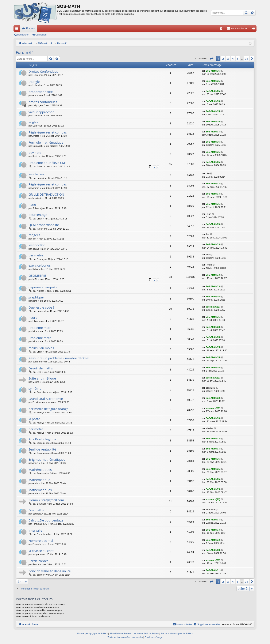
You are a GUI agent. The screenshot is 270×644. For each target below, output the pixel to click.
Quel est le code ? (41, 307)
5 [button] (238, 59)
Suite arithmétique (42, 378)
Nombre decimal (41, 541)
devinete (35, 152)
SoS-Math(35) (213, 71)
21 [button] (246, 59)
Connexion (41, 35)
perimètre (36, 429)
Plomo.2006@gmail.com (46, 500)
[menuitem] (221, 29)
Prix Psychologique (42, 439)
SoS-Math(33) (213, 101)
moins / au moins (41, 348)
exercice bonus (40, 265)
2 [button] (223, 59)
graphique (36, 297)
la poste (34, 419)
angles (33, 122)
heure (33, 317)
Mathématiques (40, 470)
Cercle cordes (38, 561)
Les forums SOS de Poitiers (146, 634)
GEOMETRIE (37, 275)
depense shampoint (43, 287)
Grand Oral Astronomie (46, 399)
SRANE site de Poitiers (120, 634)
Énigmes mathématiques (47, 459)
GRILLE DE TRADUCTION (46, 194)
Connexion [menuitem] (254, 29)
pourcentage (38, 215)
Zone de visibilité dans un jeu (50, 571)
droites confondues (43, 102)
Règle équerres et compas (48, 132)
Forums (30, 29)
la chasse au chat (41, 551)
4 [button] (233, 59)
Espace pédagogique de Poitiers (93, 634)
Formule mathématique (46, 142)
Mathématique (39, 480)
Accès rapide (18, 29)
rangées (34, 235)
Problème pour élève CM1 (48, 163)
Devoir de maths (41, 368)
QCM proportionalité (44, 225)
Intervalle (35, 530)
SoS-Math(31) (213, 570)
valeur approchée (41, 112)
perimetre (36, 255)
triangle (34, 82)
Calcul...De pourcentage (46, 520)
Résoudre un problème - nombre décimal (59, 358)
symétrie (35, 388)
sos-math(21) (213, 307)
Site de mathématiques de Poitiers (177, 634)
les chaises (36, 174)
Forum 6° (24, 52)
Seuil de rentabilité (42, 449)
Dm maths (36, 510)
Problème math (40, 328)
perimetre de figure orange (48, 409)
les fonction (37, 245)
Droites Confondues (43, 71)
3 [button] (228, 59)
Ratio (32, 204)
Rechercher (23, 35)
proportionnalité (41, 92)
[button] (211, 59)
